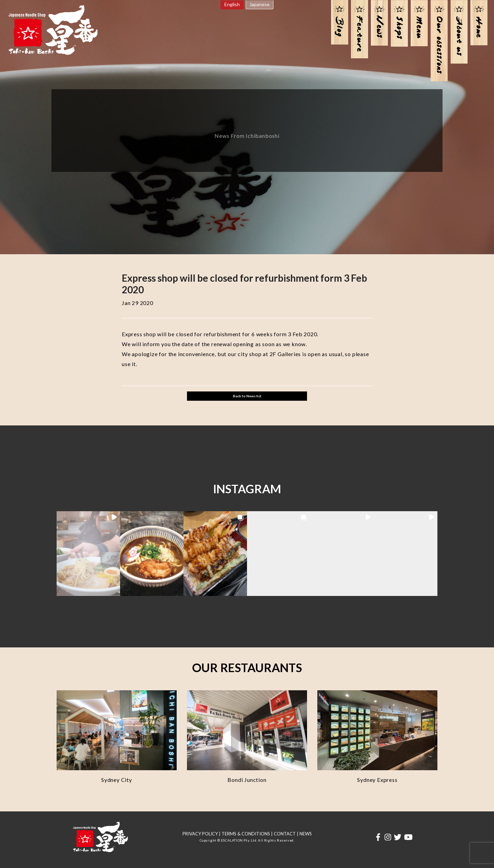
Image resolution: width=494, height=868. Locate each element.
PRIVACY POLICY (200, 834)
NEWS (306, 834)
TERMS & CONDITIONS (246, 834)
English (232, 4)
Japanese (260, 4)
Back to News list (247, 396)
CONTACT (285, 834)
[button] (88, 554)
